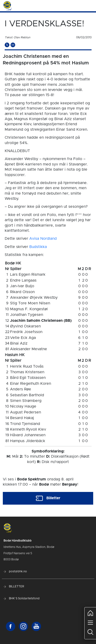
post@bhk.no (15, 571)
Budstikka (38, 247)
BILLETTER (14, 586)
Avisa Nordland (43, 239)
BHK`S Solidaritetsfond (22, 598)
